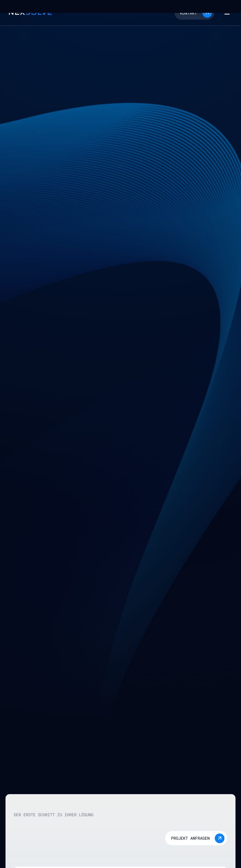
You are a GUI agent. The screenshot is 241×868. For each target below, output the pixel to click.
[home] (29, 13)
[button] (194, 13)
